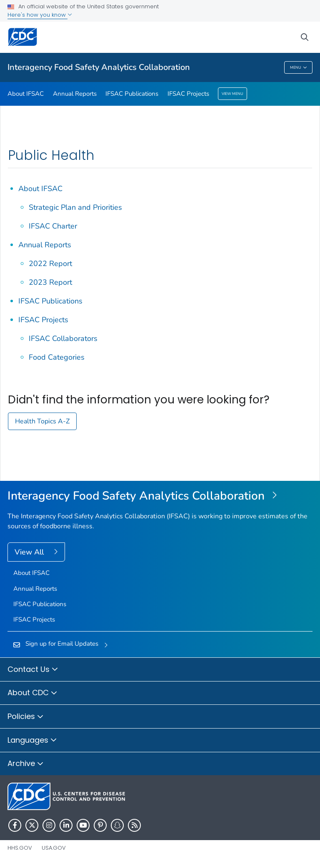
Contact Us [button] (33, 670)
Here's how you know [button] (40, 15)
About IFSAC (26, 94)
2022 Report (50, 264)
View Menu (232, 94)
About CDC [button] (32, 693)
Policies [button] (26, 717)
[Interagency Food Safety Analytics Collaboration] (160, 496)
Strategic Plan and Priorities (75, 207)
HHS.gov (20, 848)
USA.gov (54, 848)
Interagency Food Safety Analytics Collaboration (99, 67)
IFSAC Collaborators (63, 338)
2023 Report (50, 282)
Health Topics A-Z (42, 421)
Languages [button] (32, 741)
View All (30, 552)
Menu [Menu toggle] (299, 68)
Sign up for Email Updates (62, 644)
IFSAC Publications (132, 94)
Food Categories (57, 357)
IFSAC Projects (188, 94)
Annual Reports (75, 94)
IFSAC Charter (53, 226)
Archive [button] (26, 764)
